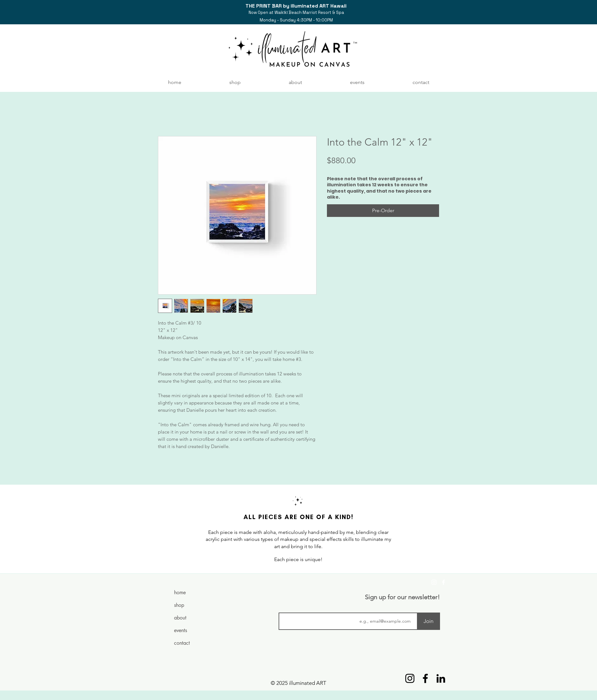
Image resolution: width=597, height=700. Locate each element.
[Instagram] (434, 582)
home (180, 592)
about (180, 618)
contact (182, 643)
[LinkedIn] (441, 678)
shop (179, 605)
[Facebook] (443, 582)
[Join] (428, 621)
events (181, 630)
